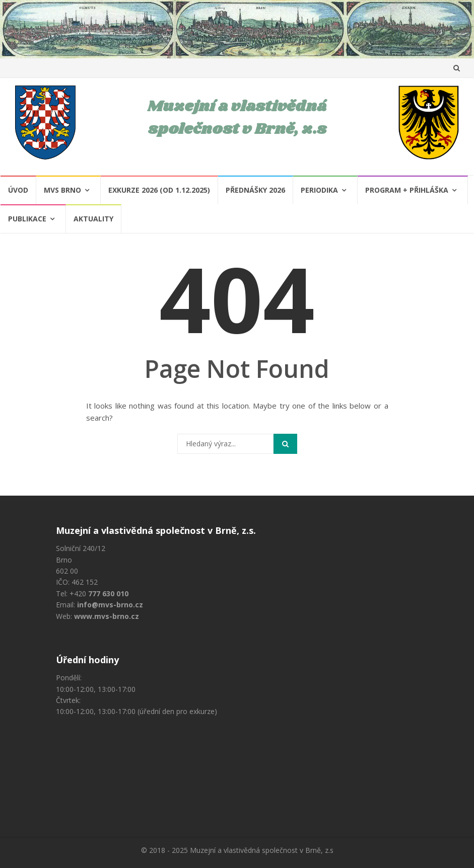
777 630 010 (108, 594)
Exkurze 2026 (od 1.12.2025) (159, 190)
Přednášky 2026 (255, 190)
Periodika (319, 190)
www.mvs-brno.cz (107, 616)
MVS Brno (62, 190)
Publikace (27, 219)
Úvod (18, 190)
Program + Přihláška (407, 190)
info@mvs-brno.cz (110, 605)
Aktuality (93, 219)
